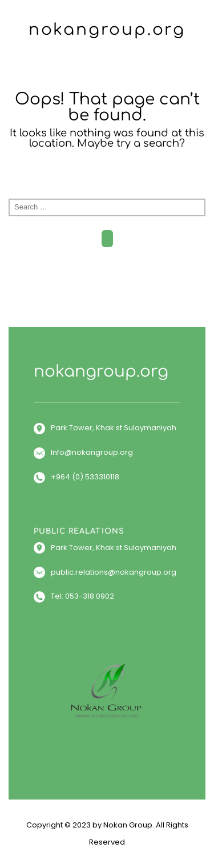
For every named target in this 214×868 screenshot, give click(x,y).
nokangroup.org (107, 30)
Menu (107, 64)
